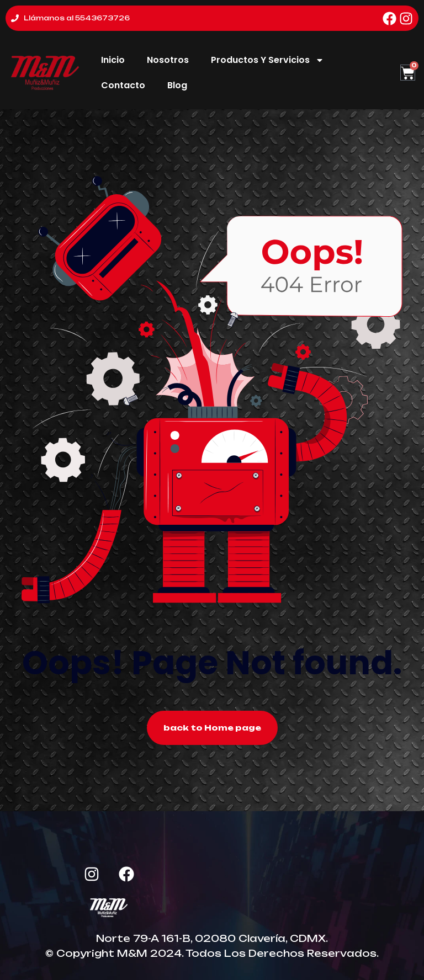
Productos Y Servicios (267, 60)
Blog (177, 85)
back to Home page (212, 728)
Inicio (113, 60)
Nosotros (168, 60)
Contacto (123, 85)
